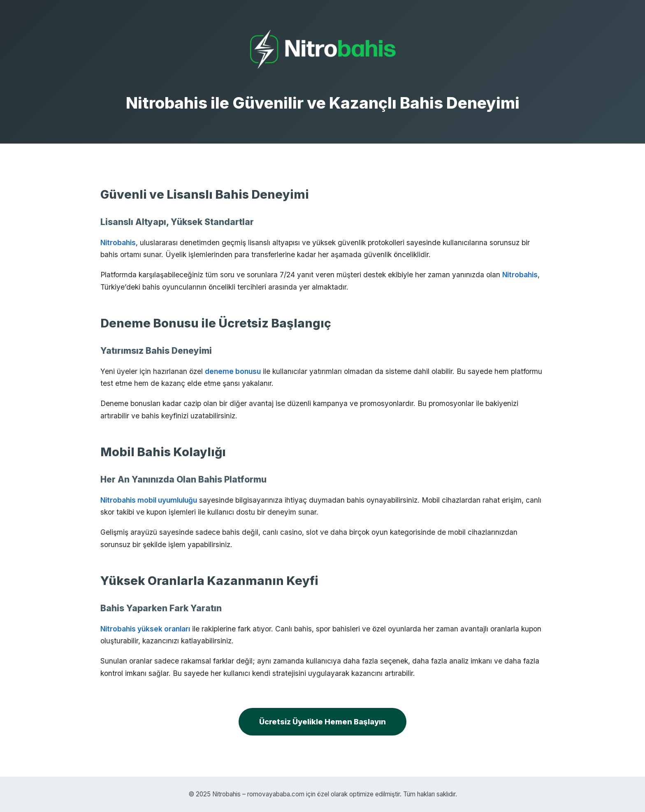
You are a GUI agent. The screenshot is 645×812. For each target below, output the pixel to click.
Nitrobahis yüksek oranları (145, 629)
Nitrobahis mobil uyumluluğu (149, 500)
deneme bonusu (233, 371)
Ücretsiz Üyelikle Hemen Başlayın (322, 722)
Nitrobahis (118, 242)
